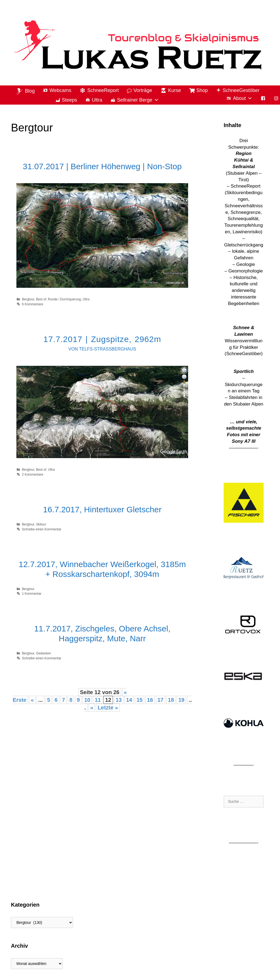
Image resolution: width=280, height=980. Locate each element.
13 (119, 700)
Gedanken (44, 653)
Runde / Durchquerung (64, 299)
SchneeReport (103, 90)
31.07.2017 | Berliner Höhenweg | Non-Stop (102, 166)
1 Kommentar (32, 594)
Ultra (97, 100)
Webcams (60, 90)
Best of (41, 299)
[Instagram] (276, 98)
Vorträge (143, 90)
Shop (202, 90)
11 (98, 700)
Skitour (41, 524)
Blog (30, 91)
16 (150, 700)
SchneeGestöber (241, 90)
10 (87, 700)
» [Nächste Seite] (92, 708)
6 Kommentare (33, 304)
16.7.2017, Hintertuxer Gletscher (102, 509)
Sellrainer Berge (138, 100)
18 (171, 700)
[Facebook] (263, 98)
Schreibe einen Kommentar (42, 529)
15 (139, 700)
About (243, 98)
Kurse (175, 90)
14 (129, 700)
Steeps (69, 100)
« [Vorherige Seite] (32, 700)
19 (181, 700)
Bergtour (28, 299)
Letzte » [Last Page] (108, 708)
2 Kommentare (33, 475)
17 (161, 700)
